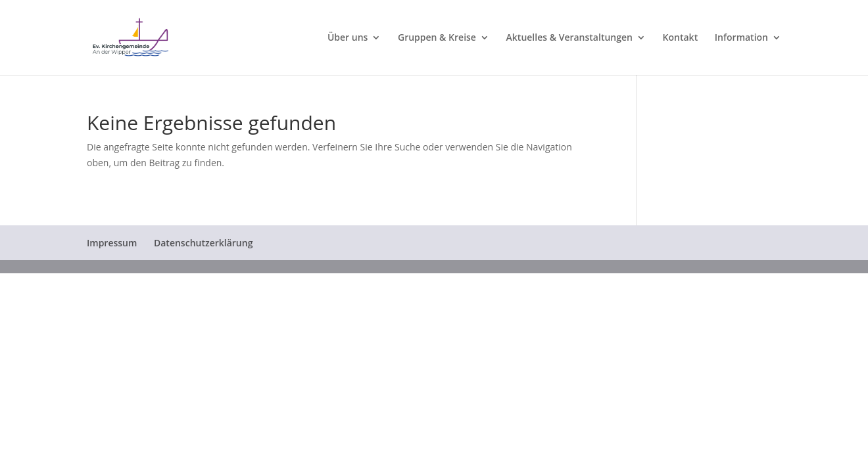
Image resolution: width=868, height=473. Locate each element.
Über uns (348, 38)
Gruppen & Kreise (437, 38)
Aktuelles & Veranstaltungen (569, 38)
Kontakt (681, 38)
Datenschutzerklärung (203, 243)
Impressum (112, 243)
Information (741, 38)
